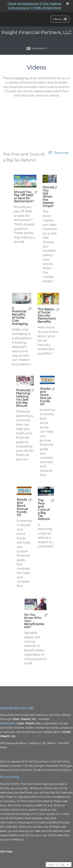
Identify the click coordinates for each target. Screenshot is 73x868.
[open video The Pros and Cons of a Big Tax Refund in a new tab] (50, 153)
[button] (60, 19)
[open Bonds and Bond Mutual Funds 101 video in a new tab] (30, 500)
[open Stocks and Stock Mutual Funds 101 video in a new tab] (53, 389)
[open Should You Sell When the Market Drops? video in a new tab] (55, 188)
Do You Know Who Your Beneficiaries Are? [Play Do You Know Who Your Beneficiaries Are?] (34, 621)
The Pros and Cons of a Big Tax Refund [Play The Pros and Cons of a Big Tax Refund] (44, 510)
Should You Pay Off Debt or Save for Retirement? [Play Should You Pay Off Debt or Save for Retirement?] (24, 197)
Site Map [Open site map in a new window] (6, 851)
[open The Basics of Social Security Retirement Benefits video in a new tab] (57, 310)
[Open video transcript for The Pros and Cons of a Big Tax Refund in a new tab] (61, 153)
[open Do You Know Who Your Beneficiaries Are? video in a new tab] (46, 615)
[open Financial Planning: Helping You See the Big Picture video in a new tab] (32, 391)
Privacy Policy (10, 777)
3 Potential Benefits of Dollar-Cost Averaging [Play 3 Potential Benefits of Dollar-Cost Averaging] (20, 316)
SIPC (13, 723)
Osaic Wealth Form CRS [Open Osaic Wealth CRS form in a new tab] (17, 708)
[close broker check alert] (68, 3)
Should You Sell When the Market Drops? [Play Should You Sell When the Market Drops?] (48, 197)
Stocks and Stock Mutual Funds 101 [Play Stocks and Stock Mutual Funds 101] (45, 397)
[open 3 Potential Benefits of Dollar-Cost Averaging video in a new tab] (30, 309)
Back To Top (59, 864)
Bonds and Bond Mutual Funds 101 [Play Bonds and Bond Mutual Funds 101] (22, 507)
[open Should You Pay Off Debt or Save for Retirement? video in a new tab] (35, 192)
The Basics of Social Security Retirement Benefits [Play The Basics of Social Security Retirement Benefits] (47, 316)
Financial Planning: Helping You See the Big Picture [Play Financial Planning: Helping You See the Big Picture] (23, 398)
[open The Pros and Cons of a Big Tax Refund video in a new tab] (52, 501)
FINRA (4, 723)
